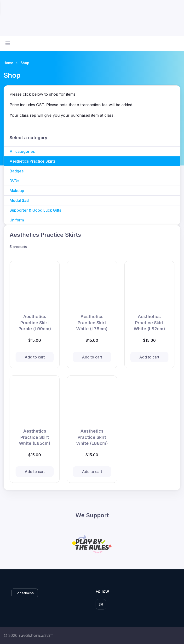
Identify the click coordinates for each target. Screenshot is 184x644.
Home (8, 63)
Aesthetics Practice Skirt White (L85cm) (35, 437)
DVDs (14, 181)
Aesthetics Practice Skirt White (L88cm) (92, 437)
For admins (25, 593)
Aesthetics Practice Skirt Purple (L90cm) (35, 322)
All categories (22, 151)
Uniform (17, 220)
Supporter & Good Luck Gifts (35, 210)
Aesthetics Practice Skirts (33, 161)
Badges (17, 171)
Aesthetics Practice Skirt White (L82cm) (149, 322)
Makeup (17, 191)
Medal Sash (20, 200)
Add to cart (35, 357)
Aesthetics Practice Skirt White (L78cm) (92, 322)
